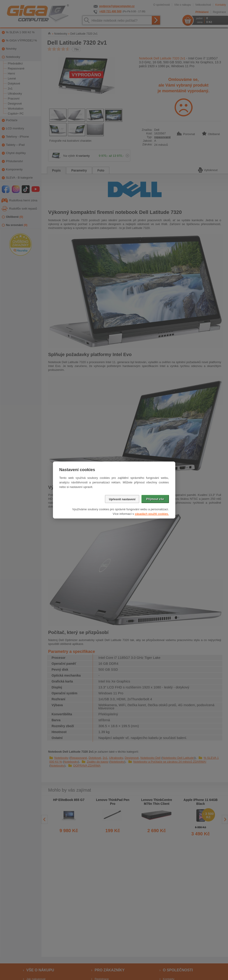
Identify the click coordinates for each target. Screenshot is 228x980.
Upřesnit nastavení (122, 499)
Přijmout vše (155, 499)
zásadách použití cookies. (152, 514)
